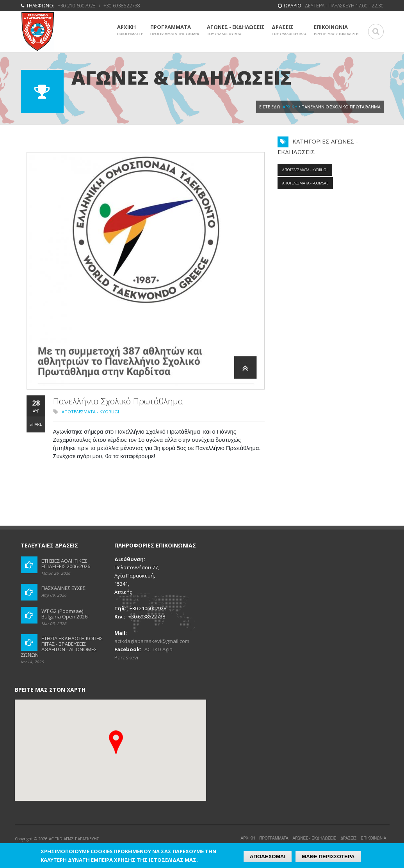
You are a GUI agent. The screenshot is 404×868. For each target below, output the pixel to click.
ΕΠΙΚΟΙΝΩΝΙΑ (336, 30)
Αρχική (290, 107)
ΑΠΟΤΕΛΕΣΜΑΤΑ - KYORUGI (90, 412)
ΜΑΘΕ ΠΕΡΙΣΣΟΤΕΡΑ (328, 856)
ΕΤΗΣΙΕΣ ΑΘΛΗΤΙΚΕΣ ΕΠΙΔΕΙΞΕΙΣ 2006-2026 (66, 563)
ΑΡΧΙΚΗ (130, 30)
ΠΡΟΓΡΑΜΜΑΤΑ (175, 30)
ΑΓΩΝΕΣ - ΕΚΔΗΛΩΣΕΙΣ (236, 30)
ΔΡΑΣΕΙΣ (289, 30)
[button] (116, 742)
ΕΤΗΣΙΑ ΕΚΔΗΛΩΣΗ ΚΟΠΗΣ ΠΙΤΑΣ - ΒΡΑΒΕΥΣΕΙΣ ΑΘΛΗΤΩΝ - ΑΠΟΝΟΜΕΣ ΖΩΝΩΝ (62, 647)
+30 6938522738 (122, 6)
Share (36, 424)
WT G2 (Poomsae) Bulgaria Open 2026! (65, 614)
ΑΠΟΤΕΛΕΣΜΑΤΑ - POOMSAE (305, 183)
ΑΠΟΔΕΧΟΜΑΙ (268, 856)
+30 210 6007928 (77, 6)
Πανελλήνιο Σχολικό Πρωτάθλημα (118, 401)
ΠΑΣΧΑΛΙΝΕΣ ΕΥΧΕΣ (63, 588)
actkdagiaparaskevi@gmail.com (152, 641)
